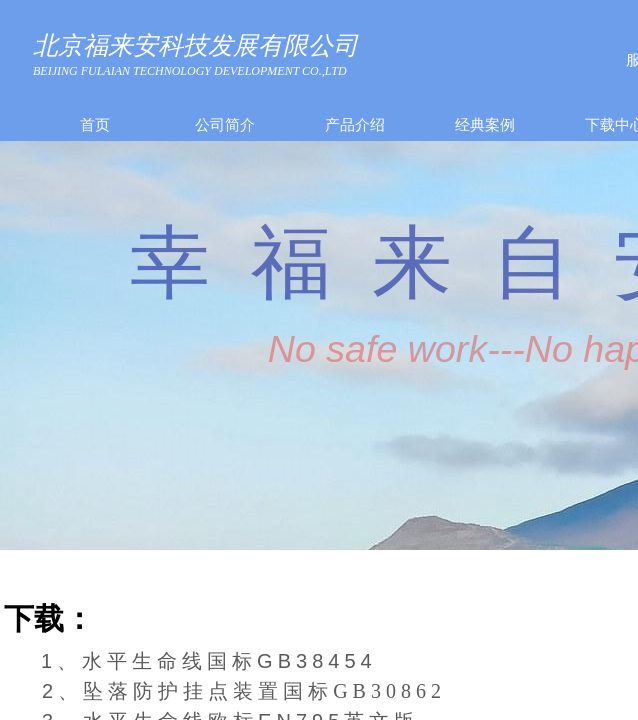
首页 (95, 125)
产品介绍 (355, 125)
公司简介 (225, 125)
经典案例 (485, 125)
